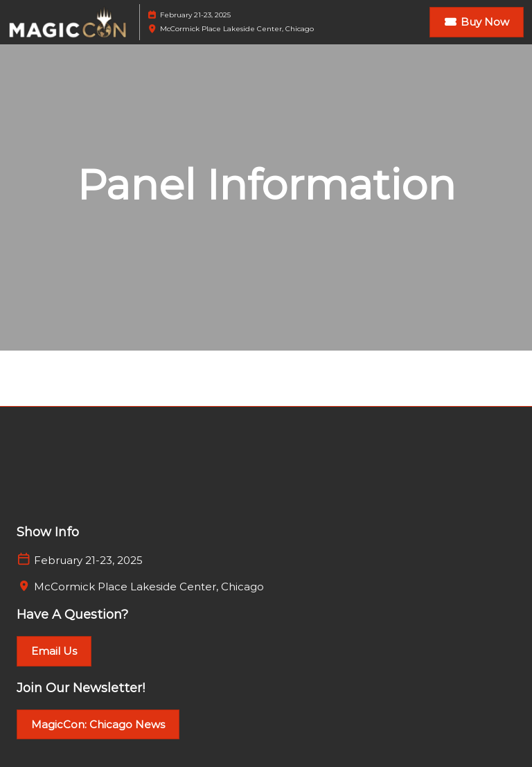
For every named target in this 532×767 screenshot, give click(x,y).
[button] (477, 22)
